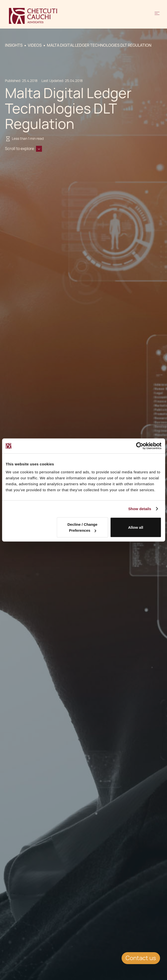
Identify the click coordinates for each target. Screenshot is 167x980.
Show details (140, 509)
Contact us (141, 958)
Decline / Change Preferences (83, 527)
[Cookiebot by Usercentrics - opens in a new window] (140, 446)
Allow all (136, 527)
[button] (157, 16)
